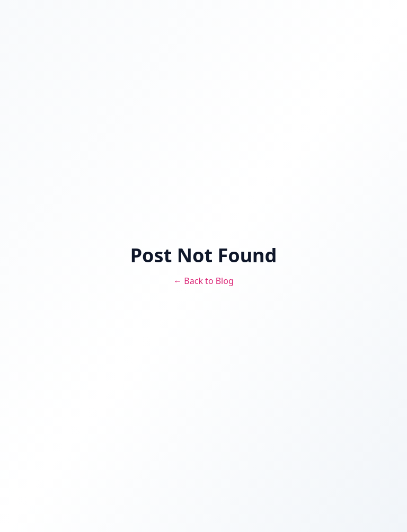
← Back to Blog (203, 281)
